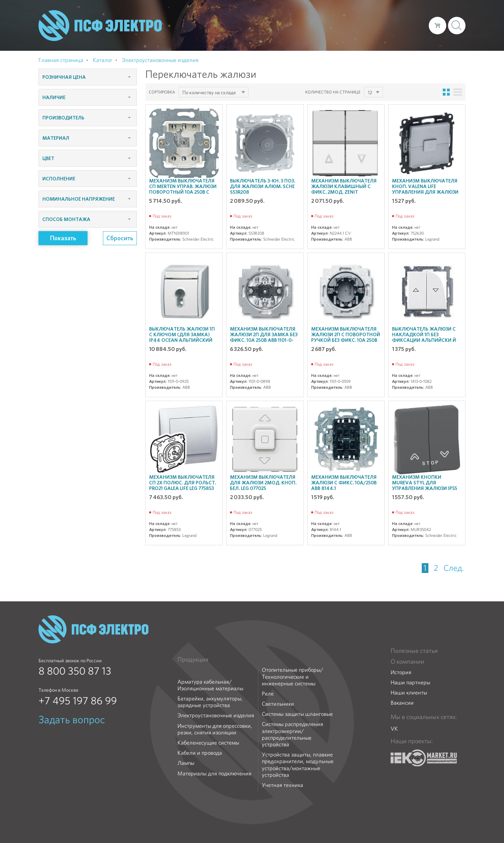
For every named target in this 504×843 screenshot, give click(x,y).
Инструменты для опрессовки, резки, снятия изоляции (215, 729)
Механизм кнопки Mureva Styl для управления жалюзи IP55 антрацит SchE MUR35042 (425, 485)
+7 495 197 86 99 (78, 701)
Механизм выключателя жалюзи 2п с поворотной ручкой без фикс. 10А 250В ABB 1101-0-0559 (346, 337)
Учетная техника (282, 785)
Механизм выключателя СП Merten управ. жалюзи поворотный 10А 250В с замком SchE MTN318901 (183, 189)
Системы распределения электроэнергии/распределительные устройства (292, 734)
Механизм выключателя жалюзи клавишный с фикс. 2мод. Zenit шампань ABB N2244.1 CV (344, 189)
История (401, 672)
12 (370, 92)
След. (454, 568)
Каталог (323, 25)
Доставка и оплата (366, 25)
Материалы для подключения (214, 773)
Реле (268, 694)
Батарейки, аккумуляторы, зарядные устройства (210, 702)
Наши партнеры (410, 682)
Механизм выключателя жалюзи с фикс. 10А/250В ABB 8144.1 (344, 483)
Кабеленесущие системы (208, 743)
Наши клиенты (409, 693)
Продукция (193, 659)
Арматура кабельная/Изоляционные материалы (210, 685)
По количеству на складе (209, 92)
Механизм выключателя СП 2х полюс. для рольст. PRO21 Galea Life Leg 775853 (183, 483)
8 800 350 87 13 (75, 671)
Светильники (278, 704)
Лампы (186, 763)
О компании (290, 25)
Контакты (410, 25)
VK (394, 729)
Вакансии (402, 703)
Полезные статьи (414, 651)
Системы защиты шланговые (297, 714)
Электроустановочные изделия (216, 715)
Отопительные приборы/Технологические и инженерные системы (292, 677)
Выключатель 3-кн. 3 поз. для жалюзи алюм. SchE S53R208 (262, 186)
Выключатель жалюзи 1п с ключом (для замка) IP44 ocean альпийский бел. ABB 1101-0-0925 (182, 337)
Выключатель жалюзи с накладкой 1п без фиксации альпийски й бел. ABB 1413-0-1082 (424, 337)
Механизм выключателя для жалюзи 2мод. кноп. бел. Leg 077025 (263, 483)
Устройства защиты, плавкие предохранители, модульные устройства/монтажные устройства (298, 765)
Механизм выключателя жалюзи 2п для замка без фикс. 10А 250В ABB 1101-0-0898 (264, 337)
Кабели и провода (200, 753)
